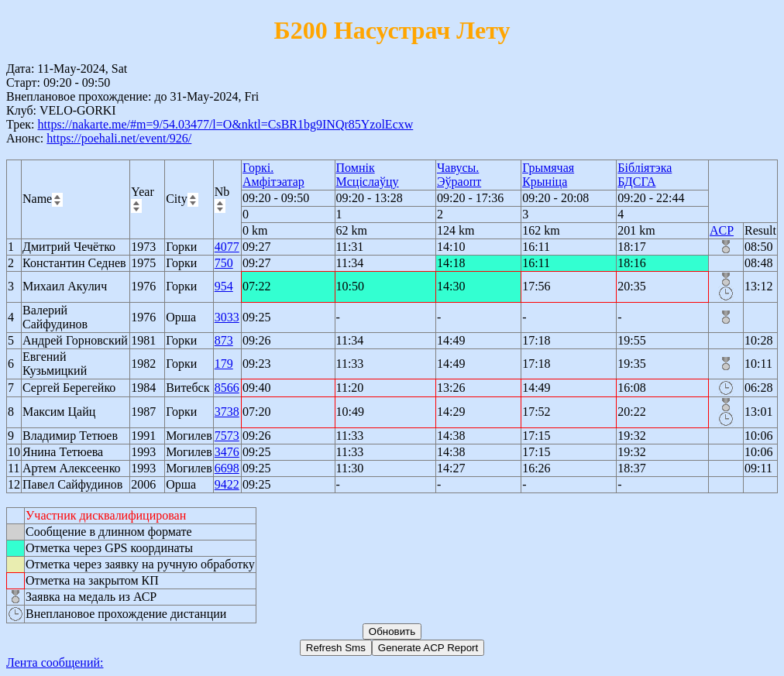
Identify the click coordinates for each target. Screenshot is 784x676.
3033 (227, 317)
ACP (722, 230)
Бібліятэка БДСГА (645, 175)
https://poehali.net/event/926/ (119, 138)
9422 (227, 484)
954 (224, 286)
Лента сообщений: (55, 662)
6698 (227, 468)
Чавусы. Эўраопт (459, 175)
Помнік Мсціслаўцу (368, 175)
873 (224, 340)
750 (224, 263)
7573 (227, 436)
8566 (227, 388)
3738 (227, 412)
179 (224, 364)
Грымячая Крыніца (548, 175)
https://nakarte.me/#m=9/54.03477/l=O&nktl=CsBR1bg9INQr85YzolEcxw (225, 124)
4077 (227, 247)
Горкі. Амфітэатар (273, 175)
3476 (227, 452)
